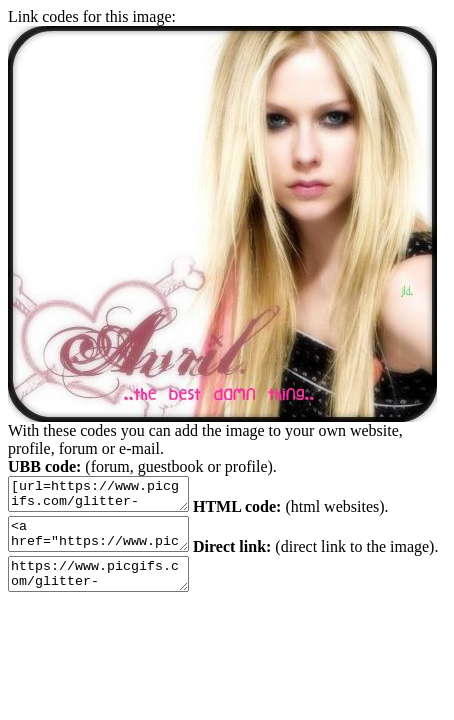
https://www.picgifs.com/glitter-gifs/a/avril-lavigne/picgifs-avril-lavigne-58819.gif (160, 589)
